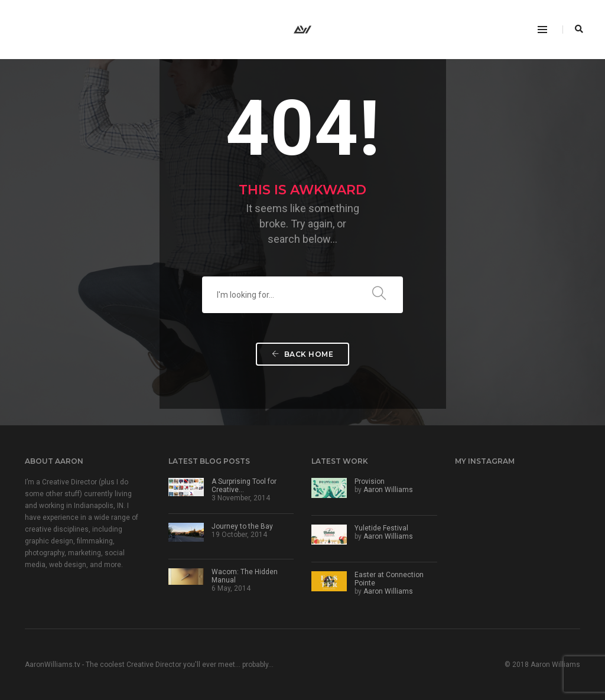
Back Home (303, 354)
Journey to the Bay (242, 526)
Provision (370, 481)
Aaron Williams (388, 490)
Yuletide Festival (381, 528)
